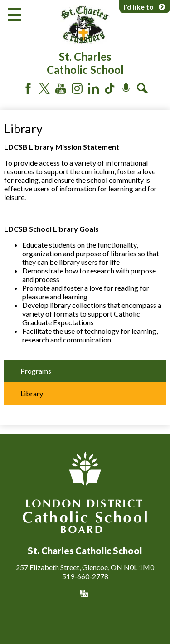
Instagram (77, 88)
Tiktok (110, 88)
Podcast (126, 88)
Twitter (44, 88)
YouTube (61, 88)
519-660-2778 (85, 576)
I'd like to (145, 7)
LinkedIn (93, 88)
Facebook (28, 88)
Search (142, 88)
